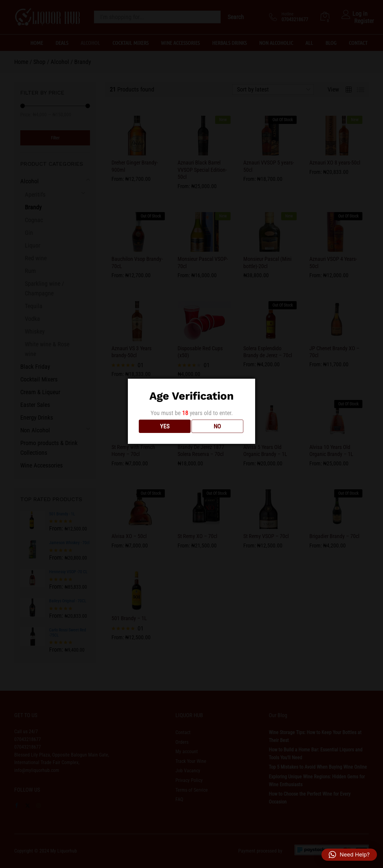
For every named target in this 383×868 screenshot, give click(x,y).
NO (217, 426)
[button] (349, 855)
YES (165, 426)
